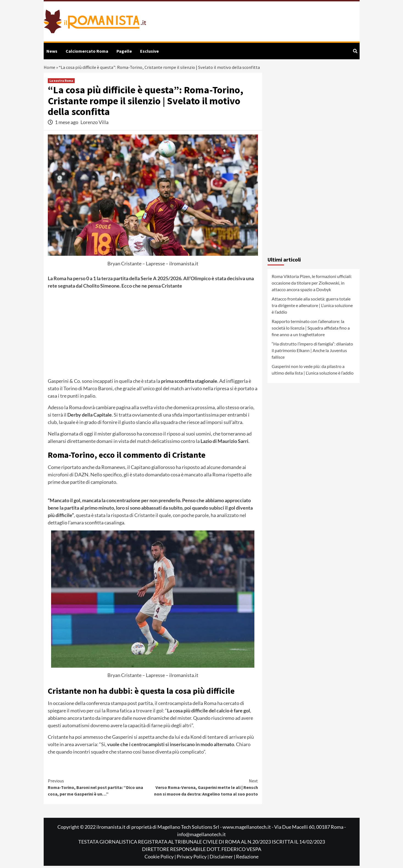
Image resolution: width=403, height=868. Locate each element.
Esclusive (149, 51)
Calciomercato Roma (87, 51)
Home (50, 68)
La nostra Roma (61, 83)
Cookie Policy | (161, 859)
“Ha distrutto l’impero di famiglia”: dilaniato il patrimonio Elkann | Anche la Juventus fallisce (312, 352)
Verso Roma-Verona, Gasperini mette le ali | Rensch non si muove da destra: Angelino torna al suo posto (205, 789)
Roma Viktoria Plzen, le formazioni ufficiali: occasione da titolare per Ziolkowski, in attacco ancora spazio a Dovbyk (312, 285)
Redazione (247, 859)
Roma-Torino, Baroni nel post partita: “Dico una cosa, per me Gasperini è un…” (100, 789)
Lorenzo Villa (95, 124)
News (52, 51)
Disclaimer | (223, 859)
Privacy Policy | (193, 859)
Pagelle (124, 51)
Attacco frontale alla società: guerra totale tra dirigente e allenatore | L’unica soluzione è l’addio (312, 307)
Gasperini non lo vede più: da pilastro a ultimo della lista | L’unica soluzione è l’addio (313, 372)
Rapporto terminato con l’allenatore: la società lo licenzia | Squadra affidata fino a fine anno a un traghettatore (311, 330)
